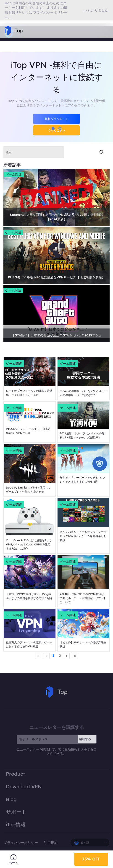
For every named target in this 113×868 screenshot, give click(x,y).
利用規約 (51, 843)
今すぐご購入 (57, 130)
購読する (85, 739)
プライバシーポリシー (21, 843)
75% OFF (91, 859)
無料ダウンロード (57, 119)
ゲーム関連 (14, 174)
